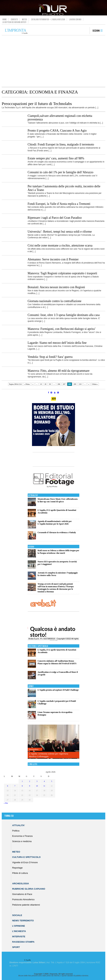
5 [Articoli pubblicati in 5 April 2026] (52, 781)
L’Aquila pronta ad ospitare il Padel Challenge (58, 690)
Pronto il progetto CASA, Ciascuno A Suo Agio (57, 131)
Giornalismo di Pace (22, 894)
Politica (16, 831)
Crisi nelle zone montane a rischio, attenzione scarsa (60, 245)
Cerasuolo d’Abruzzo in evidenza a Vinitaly (57, 532)
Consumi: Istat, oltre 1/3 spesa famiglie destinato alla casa (64, 315)
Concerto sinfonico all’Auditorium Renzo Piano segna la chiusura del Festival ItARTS (57, 662)
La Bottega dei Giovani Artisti (14, 22)
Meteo (25, 19)
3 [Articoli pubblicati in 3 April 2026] (37, 781)
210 (80, 384)
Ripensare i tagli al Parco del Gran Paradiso (55, 218)
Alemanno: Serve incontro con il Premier (53, 259)
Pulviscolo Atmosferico (23, 899)
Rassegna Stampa (23, 942)
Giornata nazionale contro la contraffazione (55, 301)
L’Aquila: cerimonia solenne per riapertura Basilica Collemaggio (49, 755)
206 (59, 384)
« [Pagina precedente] (33, 384)
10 (41, 384)
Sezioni (96, 31)
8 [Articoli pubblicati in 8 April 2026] (22, 786)
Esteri (31, 547)
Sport (31, 686)
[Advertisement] (53, 61)
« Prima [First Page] (27, 384)
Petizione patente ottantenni (26, 905)
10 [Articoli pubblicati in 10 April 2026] (37, 786)
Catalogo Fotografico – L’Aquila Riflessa (48, 19)
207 (64, 384)
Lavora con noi (75, 19)
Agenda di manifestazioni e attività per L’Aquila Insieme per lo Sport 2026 (55, 523)
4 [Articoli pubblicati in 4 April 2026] (44, 781)
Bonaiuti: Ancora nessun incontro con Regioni (56, 287)
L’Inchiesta (19, 931)
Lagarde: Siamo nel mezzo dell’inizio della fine (57, 343)
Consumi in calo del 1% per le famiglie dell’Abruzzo (61, 172)
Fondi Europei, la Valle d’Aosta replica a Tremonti (59, 204)
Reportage (17, 868)
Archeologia (21, 884)
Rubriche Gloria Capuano (29, 889)
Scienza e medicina (22, 841)
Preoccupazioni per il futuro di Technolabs (37, 104)
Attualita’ (19, 825)
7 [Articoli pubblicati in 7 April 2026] (15, 786)
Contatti (14, 19)
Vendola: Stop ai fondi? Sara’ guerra (50, 357)
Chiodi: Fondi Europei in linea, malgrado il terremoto (61, 144)
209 (75, 384)
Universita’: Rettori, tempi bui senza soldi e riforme (60, 232)
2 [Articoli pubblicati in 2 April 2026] (30, 781)
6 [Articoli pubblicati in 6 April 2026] (7, 786)
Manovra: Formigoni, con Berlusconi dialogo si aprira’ (62, 329)
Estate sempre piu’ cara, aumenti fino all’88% (56, 158)
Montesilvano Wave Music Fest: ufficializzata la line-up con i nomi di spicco (58, 500)
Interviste (19, 937)
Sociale (17, 915)
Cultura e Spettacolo (38, 646)
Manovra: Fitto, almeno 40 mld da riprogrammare (59, 371)
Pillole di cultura (20, 873)
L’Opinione (19, 926)
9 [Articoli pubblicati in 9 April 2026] (30, 786)
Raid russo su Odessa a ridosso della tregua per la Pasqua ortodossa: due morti (58, 552)
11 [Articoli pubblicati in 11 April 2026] (44, 786)
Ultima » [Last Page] (95, 384)
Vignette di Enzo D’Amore (25, 862)
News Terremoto (23, 921)
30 (50, 384)
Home (5, 19)
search (86, 31)
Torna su (9, 816)
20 (45, 384)
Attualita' (33, 495)
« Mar (6, 803)
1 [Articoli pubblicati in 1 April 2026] (22, 781)
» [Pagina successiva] (89, 384)
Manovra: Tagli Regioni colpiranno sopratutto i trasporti (62, 273)
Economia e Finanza (22, 836)
